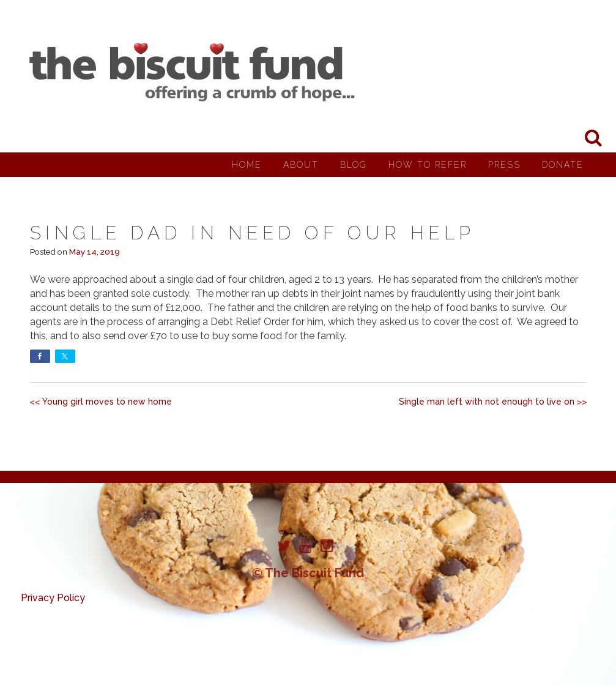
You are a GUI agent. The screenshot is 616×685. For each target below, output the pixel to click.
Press (504, 165)
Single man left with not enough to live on (487, 402)
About (301, 165)
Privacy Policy (53, 598)
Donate (563, 165)
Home (247, 165)
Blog (354, 165)
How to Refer (428, 165)
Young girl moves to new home (107, 402)
